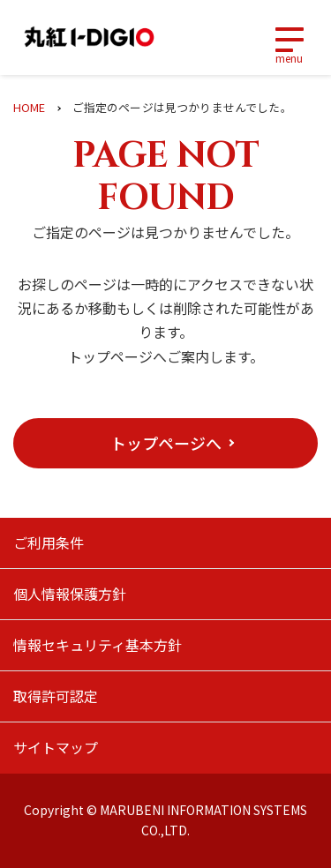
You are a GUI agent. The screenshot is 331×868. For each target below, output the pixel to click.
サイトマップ (56, 747)
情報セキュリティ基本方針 (98, 645)
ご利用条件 (49, 542)
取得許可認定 (56, 696)
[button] (165, 443)
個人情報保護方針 (70, 594)
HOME (30, 107)
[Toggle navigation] (289, 38)
